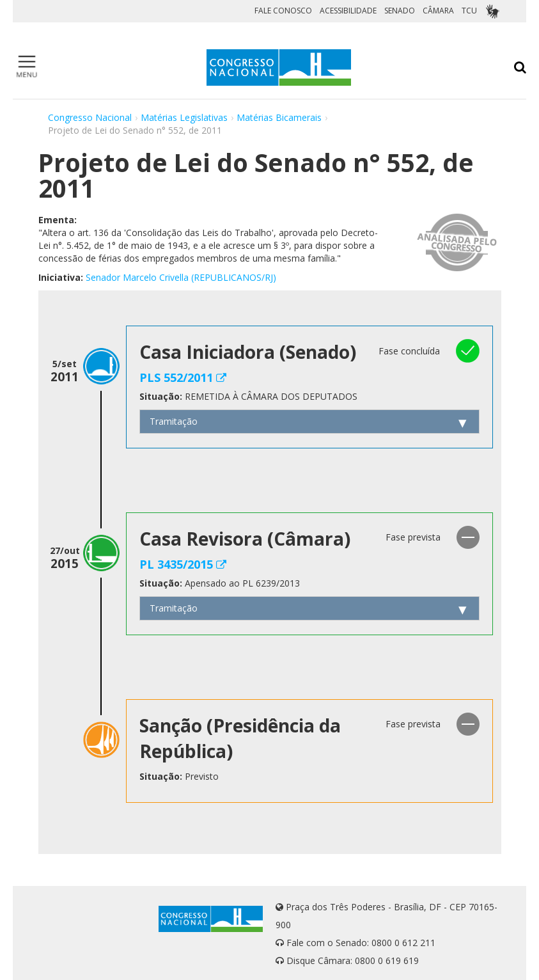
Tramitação (174, 421)
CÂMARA (438, 11)
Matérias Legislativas (184, 117)
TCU (469, 11)
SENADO (400, 11)
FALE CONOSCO (283, 11)
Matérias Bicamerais (279, 117)
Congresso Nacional (90, 117)
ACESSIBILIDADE (348, 11)
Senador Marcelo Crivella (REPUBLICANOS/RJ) (181, 277)
